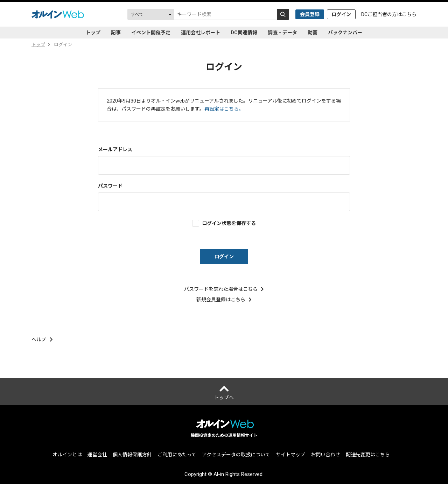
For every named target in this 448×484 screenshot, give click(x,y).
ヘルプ (42, 339)
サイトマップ (290, 455)
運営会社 (97, 455)
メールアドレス (115, 149)
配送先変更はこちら (368, 455)
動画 (313, 33)
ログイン (341, 14)
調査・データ (282, 33)
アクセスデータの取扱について (236, 455)
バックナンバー (345, 33)
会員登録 (310, 14)
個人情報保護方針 (132, 455)
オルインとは (67, 455)
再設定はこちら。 (224, 109)
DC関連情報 (244, 33)
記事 (116, 33)
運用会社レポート (201, 33)
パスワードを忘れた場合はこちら (224, 289)
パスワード (110, 186)
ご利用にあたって (177, 455)
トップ (93, 33)
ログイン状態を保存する (229, 223)
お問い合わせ (325, 455)
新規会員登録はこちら (224, 300)
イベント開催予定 (151, 33)
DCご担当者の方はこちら (389, 14)
